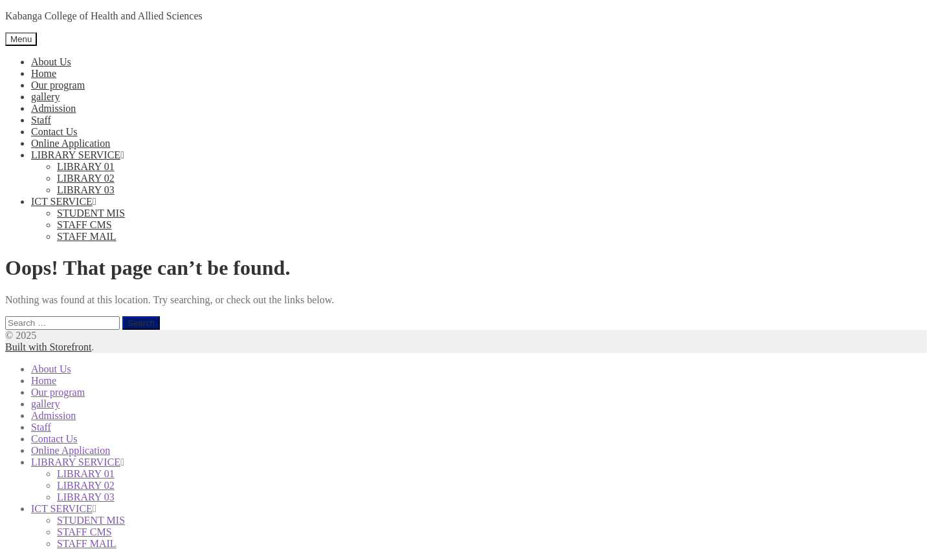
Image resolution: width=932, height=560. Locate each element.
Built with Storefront (48, 347)
